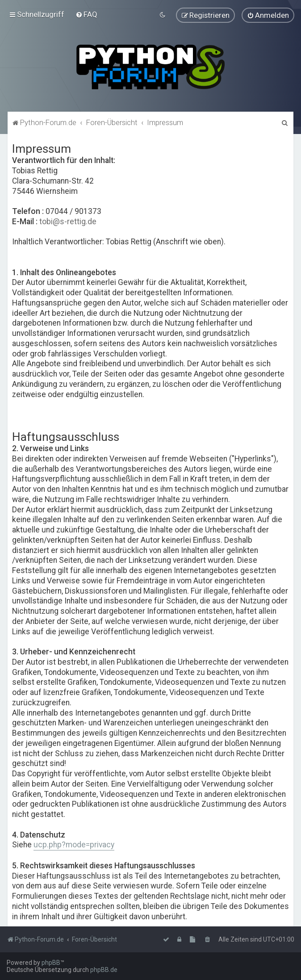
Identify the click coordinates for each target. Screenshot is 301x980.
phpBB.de (104, 970)
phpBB (51, 963)
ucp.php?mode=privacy (74, 844)
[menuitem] (86, 14)
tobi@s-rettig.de (68, 221)
